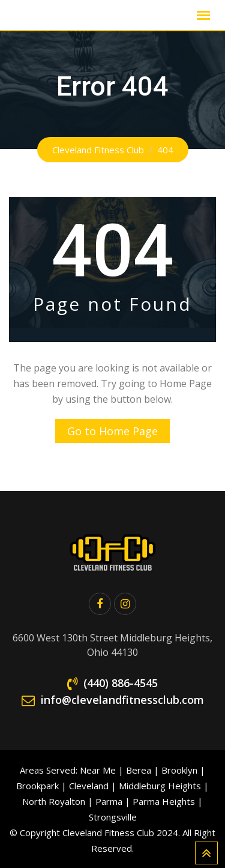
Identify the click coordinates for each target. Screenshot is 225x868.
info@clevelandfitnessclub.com (122, 700)
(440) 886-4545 (121, 683)
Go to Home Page (112, 431)
